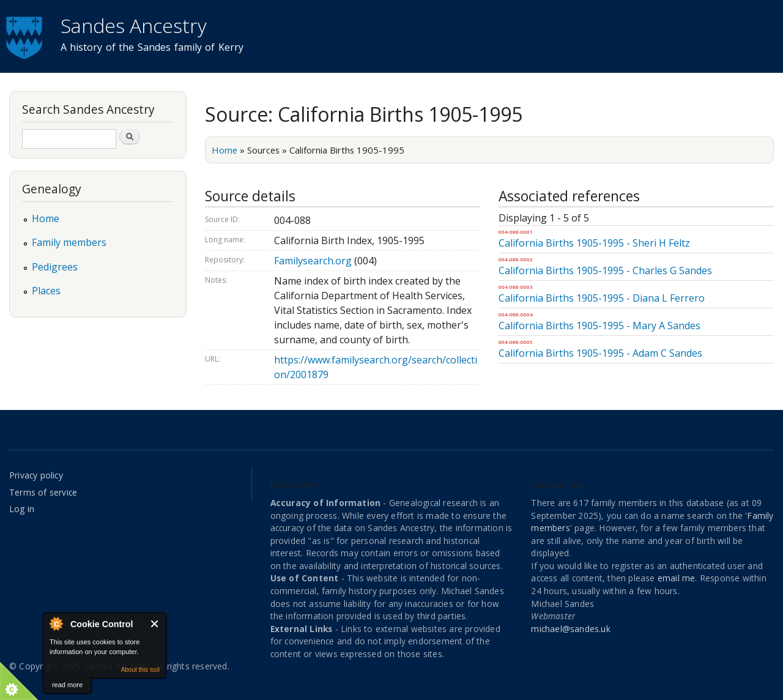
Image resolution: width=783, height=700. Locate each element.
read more (67, 685)
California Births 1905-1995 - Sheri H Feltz (594, 243)
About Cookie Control (56, 624)
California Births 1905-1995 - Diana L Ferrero (602, 298)
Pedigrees (55, 267)
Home (225, 150)
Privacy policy (36, 475)
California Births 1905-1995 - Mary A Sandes (599, 326)
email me (677, 578)
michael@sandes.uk (570, 629)
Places (46, 291)
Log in (22, 509)
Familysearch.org (313, 261)
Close (155, 624)
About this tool (140, 670)
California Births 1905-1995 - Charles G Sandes (605, 270)
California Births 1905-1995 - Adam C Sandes (600, 353)
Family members (69, 242)
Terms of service (43, 492)
